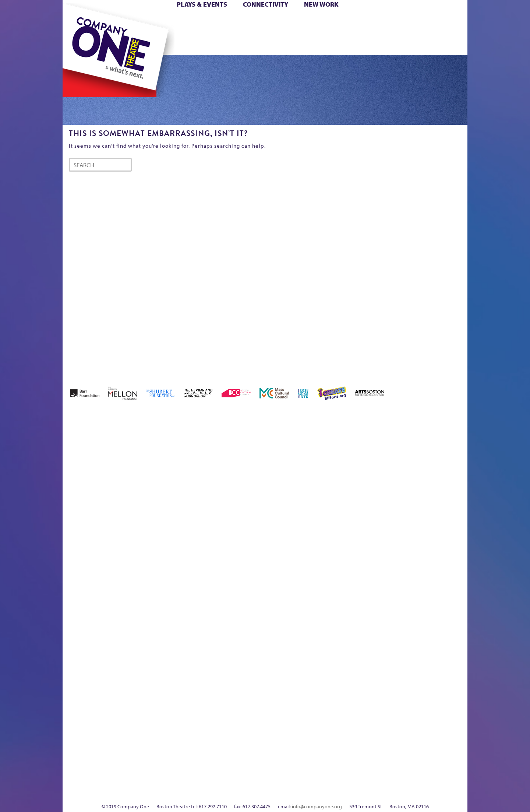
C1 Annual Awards (412, 781)
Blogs (333, 726)
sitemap (233, 44)
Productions (293, 792)
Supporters (401, 792)
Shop (398, 33)
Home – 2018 (456, 461)
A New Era (116, 461)
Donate (386, 22)
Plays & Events (202, 4)
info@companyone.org (317, 806)
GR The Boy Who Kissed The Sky (426, 438)
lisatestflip (153, 593)
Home (75, 22)
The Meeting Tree (166, 781)
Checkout (352, 472)
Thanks (371, 44)
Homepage (75, 593)
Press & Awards (447, 44)
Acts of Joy (147, 461)
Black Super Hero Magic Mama (256, 449)
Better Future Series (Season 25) (211, 449)
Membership (170, 593)
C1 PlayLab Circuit (336, 626)
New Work (321, 4)
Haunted (444, 472)
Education (399, 472)
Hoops (91, 33)
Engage (340, 44)
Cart (335, 22)
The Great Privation (121, 781)
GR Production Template (415, 461)
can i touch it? (317, 461)
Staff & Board (411, 582)
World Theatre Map (335, 704)
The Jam (156, 44)
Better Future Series (179, 461)
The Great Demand (104, 781)
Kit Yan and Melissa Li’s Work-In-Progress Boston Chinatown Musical (122, 538)
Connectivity (266, 4)
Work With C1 (194, 781)
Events (334, 792)
